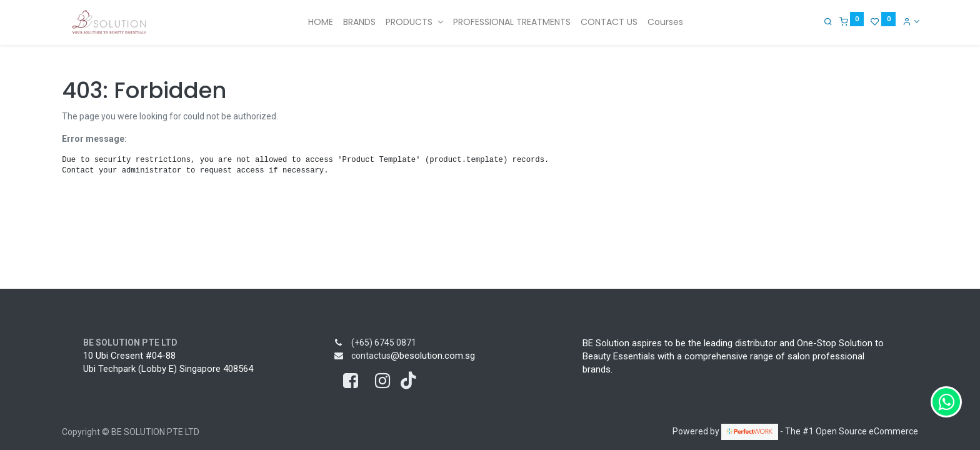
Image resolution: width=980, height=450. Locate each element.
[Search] (827, 21)
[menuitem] (321, 22)
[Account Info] (910, 21)
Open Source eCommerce (867, 431)
